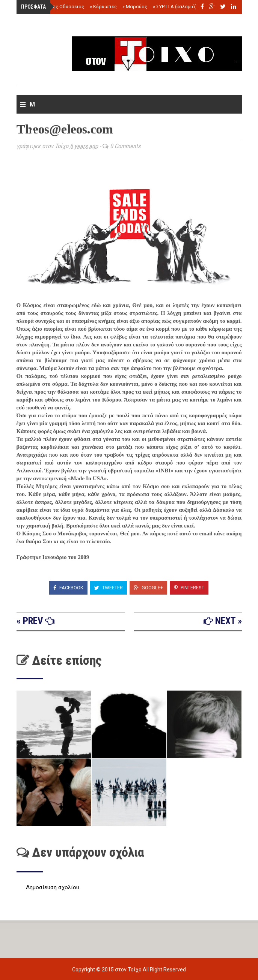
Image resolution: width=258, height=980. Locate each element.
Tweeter (109, 588)
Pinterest (189, 588)
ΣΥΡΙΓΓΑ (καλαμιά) (175, 7)
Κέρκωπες (103, 7)
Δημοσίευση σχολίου (53, 887)
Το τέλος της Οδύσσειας (55, 7)
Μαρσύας (135, 7)
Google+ (148, 588)
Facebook (68, 588)
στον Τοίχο (129, 970)
